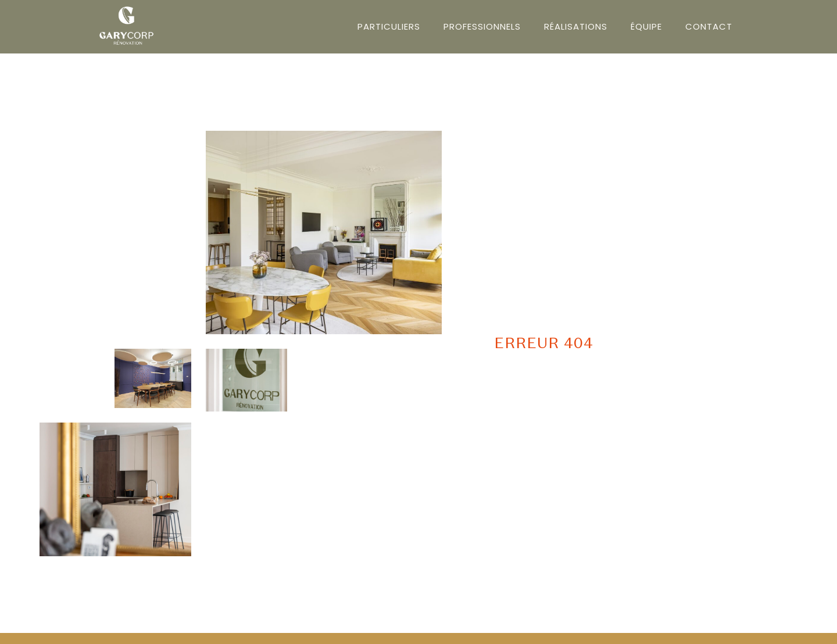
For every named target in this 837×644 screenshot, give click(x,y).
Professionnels (482, 26)
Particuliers (389, 26)
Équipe (646, 26)
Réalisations (576, 26)
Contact (709, 26)
